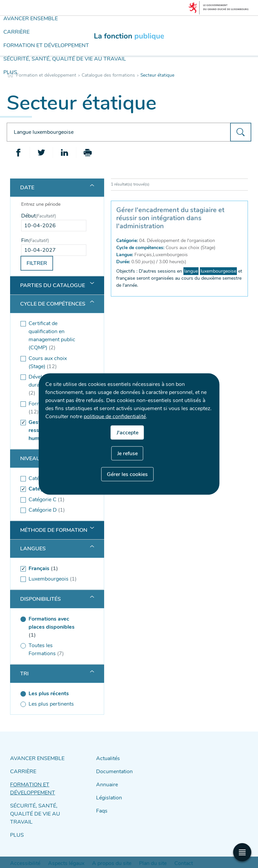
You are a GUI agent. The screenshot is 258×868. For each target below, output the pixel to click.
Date (27, 188)
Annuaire (105, 781)
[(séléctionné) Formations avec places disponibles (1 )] (54, 627)
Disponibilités (40, 599)
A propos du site (91, 845)
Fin (35, 240)
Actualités (106, 758)
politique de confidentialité (115, 417)
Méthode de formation (54, 530)
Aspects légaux (54, 845)
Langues (33, 549)
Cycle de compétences (53, 304)
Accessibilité (21, 845)
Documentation (112, 769)
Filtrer (37, 263)
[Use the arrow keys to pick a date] (54, 226)
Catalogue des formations (108, 75)
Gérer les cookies (127, 474)
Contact (149, 845)
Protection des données (186, 845)
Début (39, 216)
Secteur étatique (157, 75)
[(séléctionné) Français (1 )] (54, 568)
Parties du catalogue (53, 285)
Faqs (101, 805)
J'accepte (127, 433)
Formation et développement (46, 75)
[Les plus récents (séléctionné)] (54, 694)
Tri (24, 674)
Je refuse (127, 453)
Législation (107, 793)
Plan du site (124, 845)
